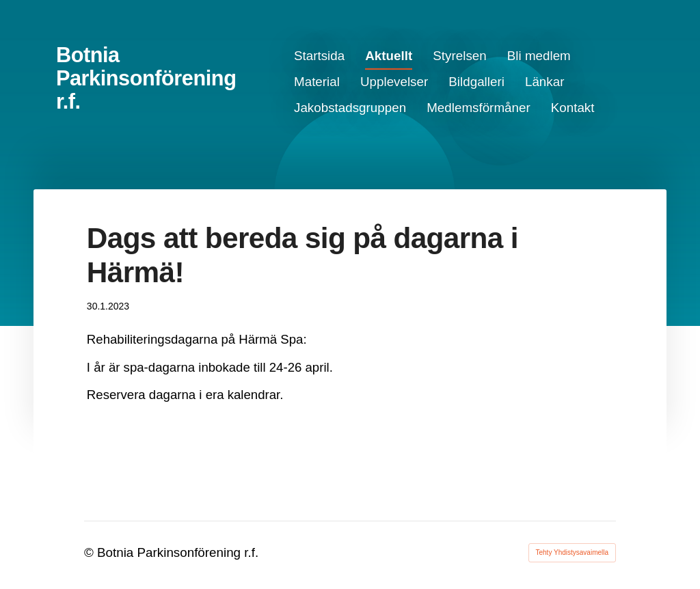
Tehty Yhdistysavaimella (573, 552)
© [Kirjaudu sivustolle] (91, 552)
